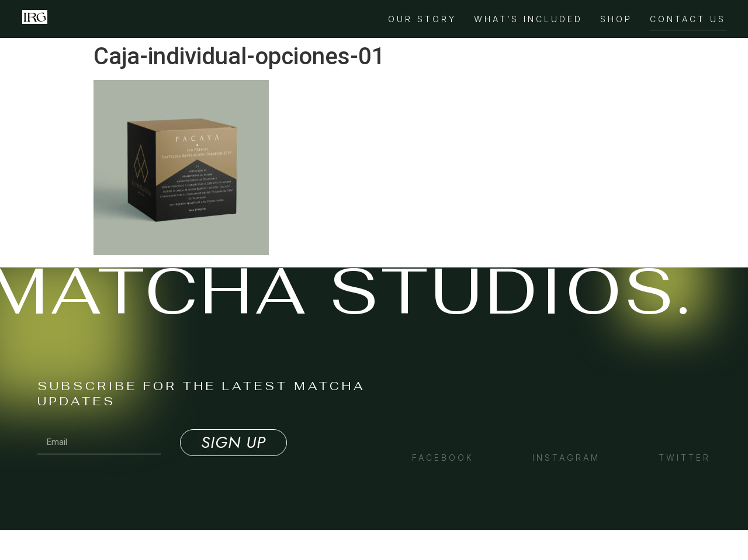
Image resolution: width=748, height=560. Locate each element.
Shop (616, 19)
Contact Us (688, 19)
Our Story (422, 19)
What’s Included (528, 19)
